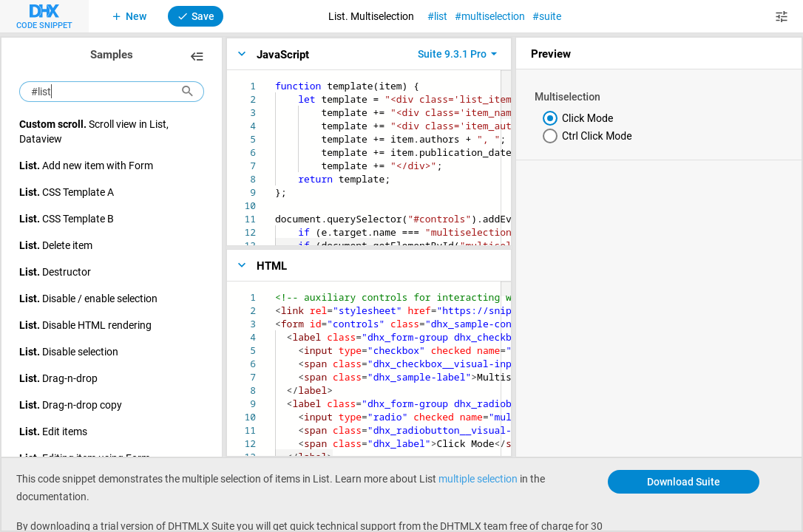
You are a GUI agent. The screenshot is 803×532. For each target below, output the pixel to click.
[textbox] (275, 79)
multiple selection (478, 478)
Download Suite (684, 481)
